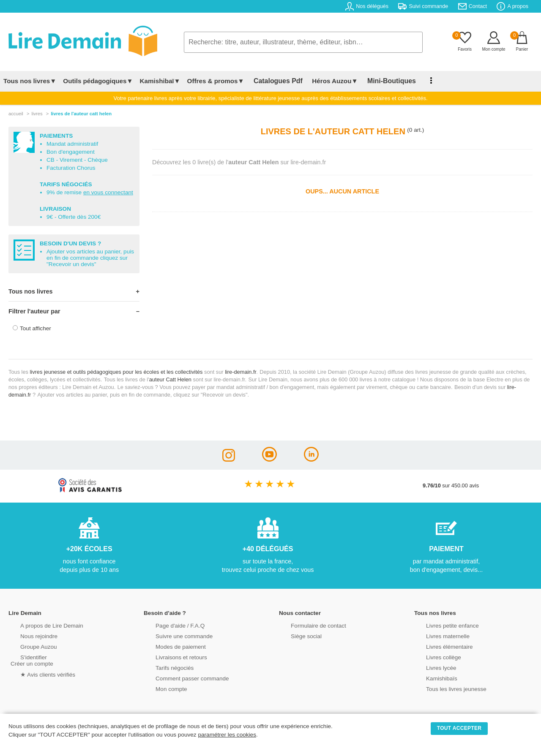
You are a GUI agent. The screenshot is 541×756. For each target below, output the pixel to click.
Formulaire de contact (307, 625)
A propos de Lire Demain (40, 625)
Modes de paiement (169, 646)
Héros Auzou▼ (327, 81)
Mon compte (161, 688)
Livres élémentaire (439, 646)
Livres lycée (431, 667)
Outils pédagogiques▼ (98, 81)
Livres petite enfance (441, 625)
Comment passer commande (180, 678)
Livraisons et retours (170, 657)
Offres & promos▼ (216, 81)
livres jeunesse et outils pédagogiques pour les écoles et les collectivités (116, 372)
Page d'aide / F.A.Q (169, 625)
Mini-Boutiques (380, 81)
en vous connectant (108, 192)
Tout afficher (36, 328)
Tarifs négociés (164, 667)
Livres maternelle (437, 635)
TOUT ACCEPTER (459, 728)
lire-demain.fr (240, 372)
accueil (16, 114)
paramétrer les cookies (227, 735)
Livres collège (433, 657)
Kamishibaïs (431, 678)
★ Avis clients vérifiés (37, 673)
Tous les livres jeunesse (445, 688)
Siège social (296, 635)
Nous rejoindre (28, 635)
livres (37, 114)
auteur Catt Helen (170, 379)
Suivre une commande (173, 635)
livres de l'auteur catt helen (81, 114)
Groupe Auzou (28, 646)
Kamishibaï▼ (160, 81)
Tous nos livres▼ (30, 81)
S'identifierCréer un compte (31, 660)
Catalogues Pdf (274, 81)
